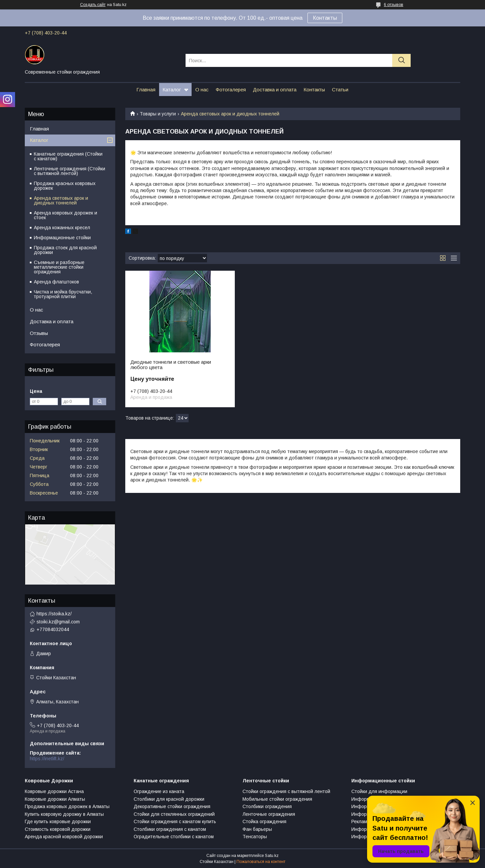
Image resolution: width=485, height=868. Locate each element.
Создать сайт (93, 5)
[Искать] (401, 60)
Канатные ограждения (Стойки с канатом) (68, 156)
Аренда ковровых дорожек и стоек (65, 215)
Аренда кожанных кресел (62, 228)
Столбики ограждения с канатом (170, 829)
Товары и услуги (158, 114)
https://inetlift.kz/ (47, 759)
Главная (146, 90)
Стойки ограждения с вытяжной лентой (286, 791)
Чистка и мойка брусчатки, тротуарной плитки (63, 294)
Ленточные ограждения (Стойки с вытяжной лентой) (70, 171)
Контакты (325, 18)
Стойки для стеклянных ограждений (174, 814)
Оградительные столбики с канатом (174, 837)
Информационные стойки (62, 238)
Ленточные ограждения (269, 814)
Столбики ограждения (267, 806)
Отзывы (39, 333)
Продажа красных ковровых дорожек (65, 186)
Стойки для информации (379, 791)
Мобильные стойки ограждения (277, 799)
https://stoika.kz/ (54, 614)
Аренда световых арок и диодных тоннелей (61, 200)
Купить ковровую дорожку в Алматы (64, 814)
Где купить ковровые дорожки (58, 821)
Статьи (340, 90)
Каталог (172, 90)
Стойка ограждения (264, 821)
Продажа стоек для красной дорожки (65, 250)
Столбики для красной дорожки (169, 799)
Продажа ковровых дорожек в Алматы (67, 806)
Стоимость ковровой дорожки (58, 829)
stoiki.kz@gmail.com (58, 622)
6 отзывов (394, 5)
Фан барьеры (257, 829)
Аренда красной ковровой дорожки (64, 837)
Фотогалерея (231, 90)
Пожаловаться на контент (261, 862)
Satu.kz (272, 856)
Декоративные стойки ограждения (172, 806)
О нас (202, 90)
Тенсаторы (255, 837)
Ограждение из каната (159, 791)
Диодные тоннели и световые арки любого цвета (171, 365)
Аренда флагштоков (56, 282)
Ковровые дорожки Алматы (55, 799)
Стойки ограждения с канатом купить (175, 821)
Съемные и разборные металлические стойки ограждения (59, 267)
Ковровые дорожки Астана (54, 791)
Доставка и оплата (275, 90)
